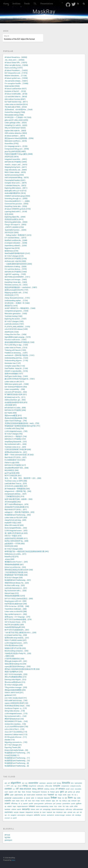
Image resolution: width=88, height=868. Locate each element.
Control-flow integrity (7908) (15, 112)
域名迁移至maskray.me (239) (15, 664)
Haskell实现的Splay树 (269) (15, 627)
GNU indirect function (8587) (15, 99)
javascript (8, 798)
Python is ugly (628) (12, 462)
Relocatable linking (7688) (14, 115)
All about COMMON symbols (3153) (18, 209)
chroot (20, 786)
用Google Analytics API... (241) (16, 661)
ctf (17, 789)
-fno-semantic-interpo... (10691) (16, 81)
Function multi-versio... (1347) (16, 340)
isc (75, 795)
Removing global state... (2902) (16, 222)
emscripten (78, 789)
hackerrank (39, 795)
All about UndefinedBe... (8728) (16, 94)
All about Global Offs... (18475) (16, 63)
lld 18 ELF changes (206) (14, 685)
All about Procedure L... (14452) (16, 70)
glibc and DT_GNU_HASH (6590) (16, 120)
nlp (60, 801)
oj (21, 804)
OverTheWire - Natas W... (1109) (16, 368)
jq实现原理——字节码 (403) (15, 544)
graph (12, 795)
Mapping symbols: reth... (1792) (16, 293)
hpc (56, 795)
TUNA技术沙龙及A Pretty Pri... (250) (18, 653)
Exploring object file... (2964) (15, 217)
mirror (22, 801)
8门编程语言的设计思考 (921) (16, 395)
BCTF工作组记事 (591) (13, 476)
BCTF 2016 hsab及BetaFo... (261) (17, 630)
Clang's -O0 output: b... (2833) (15, 225)
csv (14, 789)
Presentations (47, 4)
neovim (43, 801)
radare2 (9, 806)
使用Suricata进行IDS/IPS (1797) (16, 290)
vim (81, 812)
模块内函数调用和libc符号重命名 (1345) (20, 342)
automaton (42, 783)
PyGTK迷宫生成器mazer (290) (16, 604)
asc (26, 783)
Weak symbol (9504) (12, 86)
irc (73, 795)
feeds (23, 792)
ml (26, 801)
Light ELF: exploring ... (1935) (15, 274)
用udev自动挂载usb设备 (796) (16, 418)
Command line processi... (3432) (16, 204)
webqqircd (30, 815)
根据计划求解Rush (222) (14, 672)
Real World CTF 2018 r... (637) (16, 457)
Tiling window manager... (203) (16, 687)
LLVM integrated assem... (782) (16, 431)
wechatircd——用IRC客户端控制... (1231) (20, 355)
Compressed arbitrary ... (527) (16, 494)
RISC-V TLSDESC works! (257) (16, 640)
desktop (47, 789)
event (6, 792)
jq (24, 798)
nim (57, 801)
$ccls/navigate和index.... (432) (16, 528)
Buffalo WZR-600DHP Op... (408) (16, 541)
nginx (53, 801)
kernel (28, 798)
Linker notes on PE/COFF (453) (16, 517)
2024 (6, 31)
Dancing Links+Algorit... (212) (15, 679)
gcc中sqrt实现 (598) (12, 473)
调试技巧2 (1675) (11, 306)
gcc (62, 792)
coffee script (48, 786)
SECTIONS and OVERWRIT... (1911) (17, 277)
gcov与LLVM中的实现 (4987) (15, 151)
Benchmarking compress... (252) (17, 651)
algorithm (16, 783)
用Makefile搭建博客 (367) (14, 565)
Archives (16, 4)
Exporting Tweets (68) (13, 747)
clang (25, 786)
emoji (72, 789)
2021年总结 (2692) (12, 232)
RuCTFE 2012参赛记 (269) (14, 625)
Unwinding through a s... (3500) (16, 199)
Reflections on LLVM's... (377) (15, 554)
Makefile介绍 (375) (12, 557)
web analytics (21, 815)
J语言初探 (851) (11, 405)
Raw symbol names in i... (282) (16, 614)
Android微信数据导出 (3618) (15, 193)
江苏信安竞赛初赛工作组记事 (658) (18, 449)
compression (65, 786)
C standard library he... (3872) (15, 185)
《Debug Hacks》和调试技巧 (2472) (18, 235)
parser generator (39, 804)
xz (11, 818)
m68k (79, 798)
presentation (66, 804)
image (60, 795)
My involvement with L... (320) (16, 591)
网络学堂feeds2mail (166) (14, 719)
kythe (33, 798)
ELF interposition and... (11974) (16, 73)
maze (18, 801)
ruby (67, 806)
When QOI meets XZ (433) (14, 525)
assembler (33, 783)
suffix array (69, 809)
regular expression (22, 806)
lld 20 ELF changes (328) (14, 578)
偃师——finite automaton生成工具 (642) (19, 455)
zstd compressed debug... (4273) (17, 178)
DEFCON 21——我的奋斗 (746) (16, 436)
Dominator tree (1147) (13, 363)
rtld (64, 806)
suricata (16, 812)
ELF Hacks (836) (11, 413)
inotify (65, 795)
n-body (38, 801)
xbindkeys (78, 815)
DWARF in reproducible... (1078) (16, 371)
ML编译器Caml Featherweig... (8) (17, 763)
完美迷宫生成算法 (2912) (14, 219)
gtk (25, 795)
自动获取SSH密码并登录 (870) (16, 402)
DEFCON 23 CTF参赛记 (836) (15, 410)
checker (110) (10, 740)
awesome (50, 783)
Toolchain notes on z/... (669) (15, 447)
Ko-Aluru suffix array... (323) (15, 585)
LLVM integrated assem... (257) (16, 643)
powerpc (59, 804)
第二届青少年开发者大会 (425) (16, 533)
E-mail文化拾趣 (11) (12, 755)
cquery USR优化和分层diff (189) (16, 703)
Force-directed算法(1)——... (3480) (17, 201)
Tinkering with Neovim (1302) (15, 350)
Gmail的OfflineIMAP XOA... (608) (17, 468)
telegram (22, 812)
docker (53, 789)
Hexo (13, 860)
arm (23, 783)
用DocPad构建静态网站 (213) (16, 677)
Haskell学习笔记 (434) (13, 523)
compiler (57, 786)
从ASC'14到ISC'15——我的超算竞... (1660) (20, 308)
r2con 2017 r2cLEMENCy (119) (16, 732)
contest (8, 789)
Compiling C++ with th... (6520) (16, 125)
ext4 (16, 792)
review (51, 806)
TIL (35, 4)
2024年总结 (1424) (12, 332)
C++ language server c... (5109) (16, 146)
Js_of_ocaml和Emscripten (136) (16, 727)
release (32, 806)
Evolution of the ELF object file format (19, 39)
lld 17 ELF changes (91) (13, 745)
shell (38, 809)
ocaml (7, 803)
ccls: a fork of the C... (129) (14, 729)
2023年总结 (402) (11, 546)
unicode (70, 812)
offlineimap (14, 804)
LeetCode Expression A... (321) (16, 588)
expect (11, 792)
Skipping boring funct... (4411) (16, 167)
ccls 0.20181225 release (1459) (16, 329)
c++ (8, 786)
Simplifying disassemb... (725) (16, 442)
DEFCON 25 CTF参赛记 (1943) (16, 272)
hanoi (45, 795)
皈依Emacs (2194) (11, 251)
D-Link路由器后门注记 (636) (15, 460)
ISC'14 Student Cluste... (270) (15, 622)
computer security (75, 786)
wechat (43, 815)
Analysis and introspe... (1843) (16, 280)
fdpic (19, 792)
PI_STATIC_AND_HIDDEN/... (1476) (17, 327)
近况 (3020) (9, 214)
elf (57, 789)
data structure (25, 789)
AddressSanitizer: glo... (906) (15, 400)
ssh (41, 809)
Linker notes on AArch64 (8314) (16, 104)
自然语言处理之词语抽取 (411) (16, 538)
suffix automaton (78, 809)
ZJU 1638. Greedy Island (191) (16, 698)
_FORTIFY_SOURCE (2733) (14, 227)
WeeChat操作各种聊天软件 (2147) (17, 253)
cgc (16, 786)
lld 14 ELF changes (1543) (14, 321)
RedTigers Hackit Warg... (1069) (16, 376)
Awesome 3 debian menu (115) (16, 734)
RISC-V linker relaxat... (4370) (15, 172)
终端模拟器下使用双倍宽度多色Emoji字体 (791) (22, 426)
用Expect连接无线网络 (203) (15, 690)
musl (29, 801)
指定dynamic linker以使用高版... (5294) (19, 138)
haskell (51, 795)
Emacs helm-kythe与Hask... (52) (16, 750)
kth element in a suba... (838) (15, 408)
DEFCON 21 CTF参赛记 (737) (15, 439)
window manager (60, 815)
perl (54, 804)
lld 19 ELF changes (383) (14, 549)
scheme (14, 809)
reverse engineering (42, 806)
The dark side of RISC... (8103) (16, 107)
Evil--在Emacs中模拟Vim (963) (16, 387)
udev (65, 812)
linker (54, 798)
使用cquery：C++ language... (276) (17, 617)
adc (6, 783)
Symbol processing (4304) (14, 175)
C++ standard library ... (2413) (15, 238)
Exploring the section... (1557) (16, 319)
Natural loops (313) (12, 593)
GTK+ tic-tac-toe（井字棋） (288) (17, 606)
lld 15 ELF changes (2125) (14, 256)
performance (48, 804)
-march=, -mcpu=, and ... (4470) (16, 165)
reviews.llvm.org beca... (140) (15, 724)
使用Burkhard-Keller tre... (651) (16, 452)
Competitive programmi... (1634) (16, 311)
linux (60, 798)
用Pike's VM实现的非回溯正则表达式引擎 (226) (22, 669)
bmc (72, 783)
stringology (47, 809)
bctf (55, 783)
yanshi (15, 818)
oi (19, 803)
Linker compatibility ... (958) (15, 389)
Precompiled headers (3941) (15, 180)
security (26, 809)
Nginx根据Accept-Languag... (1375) (18, 337)
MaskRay (44, 12)
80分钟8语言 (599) (12, 470)
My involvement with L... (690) (16, 444)
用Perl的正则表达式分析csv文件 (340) (19, 570)
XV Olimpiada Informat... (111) (16, 737)
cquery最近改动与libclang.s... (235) (18, 666)
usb (78, 812)
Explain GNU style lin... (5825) (15, 131)
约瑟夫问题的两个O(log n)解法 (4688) (19, 154)
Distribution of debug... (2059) (16, 266)
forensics (44, 792)
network (48, 801)
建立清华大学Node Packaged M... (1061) (20, 379)
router (60, 806)
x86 (73, 815)
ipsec (69, 795)
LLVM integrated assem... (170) (16, 713)
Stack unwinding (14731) (14, 68)
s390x (76, 806)
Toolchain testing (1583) (14, 316)
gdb (66, 792)
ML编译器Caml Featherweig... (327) (18, 580)
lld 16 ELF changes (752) (14, 434)
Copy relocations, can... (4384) (16, 170)
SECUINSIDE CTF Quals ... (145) (16, 721)
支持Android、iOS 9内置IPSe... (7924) (19, 110)
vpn (6, 815)
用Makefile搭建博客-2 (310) (15, 596)
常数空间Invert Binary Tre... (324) (17, 583)
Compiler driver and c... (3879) (16, 183)
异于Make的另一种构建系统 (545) (17, 489)
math (13, 801)
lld (63, 798)
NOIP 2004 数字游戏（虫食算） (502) (19, 499)
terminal (36, 812)
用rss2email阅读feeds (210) (15, 682)
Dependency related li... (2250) (16, 245)
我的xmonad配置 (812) (13, 416)
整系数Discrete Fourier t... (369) (16, 562)
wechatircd (50, 815)
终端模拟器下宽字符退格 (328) (16, 575)
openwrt (26, 804)
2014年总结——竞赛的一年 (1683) (17, 303)
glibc (7, 795)
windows (68, 815)
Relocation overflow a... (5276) (16, 141)
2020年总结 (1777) (12, 295)
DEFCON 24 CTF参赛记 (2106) (16, 259)
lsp (75, 798)
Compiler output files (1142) (15, 366)
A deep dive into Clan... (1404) (16, 334)
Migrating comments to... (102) (16, 742)
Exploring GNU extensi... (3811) (16, 188)
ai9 (9, 783)
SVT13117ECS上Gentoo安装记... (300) (19, 599)
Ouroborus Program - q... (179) (16, 708)
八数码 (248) (9, 656)
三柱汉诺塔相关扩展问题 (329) (16, 572)
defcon (40, 789)
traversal (49, 812)
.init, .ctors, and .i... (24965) (14, 60)
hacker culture (31, 795)
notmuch (74, 801)
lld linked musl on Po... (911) (15, 397)
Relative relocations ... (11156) (16, 76)
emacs (62, 789)
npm (79, 801)
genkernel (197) (10, 695)
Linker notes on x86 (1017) (14, 382)
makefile (8, 801)
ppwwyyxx (8, 840)
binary (59, 783)
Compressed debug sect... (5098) (17, 149)
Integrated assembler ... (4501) (16, 159)
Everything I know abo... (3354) (16, 206)
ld (36, 798)
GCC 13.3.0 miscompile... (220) (16, 674)
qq (5, 806)
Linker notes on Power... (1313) (16, 348)
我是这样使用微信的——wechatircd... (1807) (21, 287)
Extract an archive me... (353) (15, 567)
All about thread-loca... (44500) (16, 57)
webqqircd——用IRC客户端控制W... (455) (20, 512)
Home (6, 4)
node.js (64, 801)
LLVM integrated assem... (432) (16, 531)
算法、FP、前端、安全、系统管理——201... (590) (23, 478)
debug (34, 789)
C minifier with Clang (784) (14, 428)
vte (9, 815)
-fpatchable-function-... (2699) (15, 230)
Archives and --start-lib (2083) (15, 261)
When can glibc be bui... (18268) (16, 65)
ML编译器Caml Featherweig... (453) (18, 515)
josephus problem (18, 798)
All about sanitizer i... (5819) (15, 136)
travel (44, 812)
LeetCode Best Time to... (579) (16, 483)
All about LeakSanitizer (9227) (16, 89)
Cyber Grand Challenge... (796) (16, 421)
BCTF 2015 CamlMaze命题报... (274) (18, 619)
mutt (33, 801)
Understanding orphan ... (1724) (16, 300)
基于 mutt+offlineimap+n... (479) (16, 504)
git (74, 792)
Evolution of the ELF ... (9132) (15, 91)
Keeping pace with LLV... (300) (16, 601)
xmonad (7, 818)
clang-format (32, 786)
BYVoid (7, 835)
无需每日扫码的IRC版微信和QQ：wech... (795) (22, 423)
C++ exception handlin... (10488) (16, 83)
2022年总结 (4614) (12, 157)
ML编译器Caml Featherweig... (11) (17, 758)
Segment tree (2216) (12, 248)
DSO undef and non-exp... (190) (16, 700)
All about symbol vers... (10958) (16, 78)
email (68, 789)
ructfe (71, 806)
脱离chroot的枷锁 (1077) (14, 374)
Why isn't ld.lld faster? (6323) (15, 128)
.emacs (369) (9, 559)
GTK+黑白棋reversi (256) (14, 645)
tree (54, 812)
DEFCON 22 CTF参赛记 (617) (15, 465)
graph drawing (19, 795)
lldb (66, 798)
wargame (13, 815)
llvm (70, 798)
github (78, 792)
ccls (12, 786)
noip (69, 801)
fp (48, 792)
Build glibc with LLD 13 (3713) (16, 191)
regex (14, 806)
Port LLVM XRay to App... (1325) (16, 345)
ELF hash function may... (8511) (16, 102)
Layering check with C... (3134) (16, 211)
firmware (29, 792)
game (57, 792)
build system (78, 783)
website (37, 815)
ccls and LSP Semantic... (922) (16, 392)
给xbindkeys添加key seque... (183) (17, 706)
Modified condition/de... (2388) (16, 240)
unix (74, 812)
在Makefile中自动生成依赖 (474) (17, 507)
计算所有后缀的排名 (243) (14, 659)
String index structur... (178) (15, 711)
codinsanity (40, 786)
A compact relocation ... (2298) (16, 243)
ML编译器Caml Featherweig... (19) (17, 753)
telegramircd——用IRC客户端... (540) (18, 491)
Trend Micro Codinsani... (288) (16, 609)
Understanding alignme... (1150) (16, 361)
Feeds (27, 4)
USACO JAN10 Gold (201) (14, 693)
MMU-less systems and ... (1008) (17, 384)
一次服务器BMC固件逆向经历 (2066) (18, 264)
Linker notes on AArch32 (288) (16, 612)
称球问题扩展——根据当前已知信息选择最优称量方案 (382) (27, 551)
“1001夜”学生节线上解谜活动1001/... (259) (21, 633)
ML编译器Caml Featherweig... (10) (17, 761)
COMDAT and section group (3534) (17, 196)
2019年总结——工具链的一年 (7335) (18, 117)
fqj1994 (7, 837)
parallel (31, 804)
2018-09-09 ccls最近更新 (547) (16, 486)
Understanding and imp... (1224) (16, 358)
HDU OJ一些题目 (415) (13, 536)
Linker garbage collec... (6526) (16, 123)
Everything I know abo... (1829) (16, 282)
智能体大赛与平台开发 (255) (15, 648)
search (19, 809)
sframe (33, 809)
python (79, 803)
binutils (66, 783)
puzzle (73, 804)
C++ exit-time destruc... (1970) (16, 269)
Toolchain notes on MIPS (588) (16, 481)
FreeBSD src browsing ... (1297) (16, 353)
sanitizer (8, 809)
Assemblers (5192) (12, 144)
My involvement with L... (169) (16, 716)
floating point (36, 792)
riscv (56, 806)
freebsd (52, 792)
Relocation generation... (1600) (16, 314)
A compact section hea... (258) (16, 635)
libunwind (47, 798)
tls (41, 812)
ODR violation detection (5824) (16, 133)
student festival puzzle (58, 809)
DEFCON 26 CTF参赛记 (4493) (16, 162)
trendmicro (59, 812)
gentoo (70, 792)
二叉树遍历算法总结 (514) (14, 496)
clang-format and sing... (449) (15, 520)
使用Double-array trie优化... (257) (17, 638)
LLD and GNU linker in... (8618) (16, 97)
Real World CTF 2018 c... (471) (16, 510)
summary (9, 812)
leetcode (40, 798)
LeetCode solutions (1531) (14, 324)
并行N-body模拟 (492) (13, 502)
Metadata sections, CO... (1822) (16, 285)
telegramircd (29, 812)
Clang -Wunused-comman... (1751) (17, 298)
